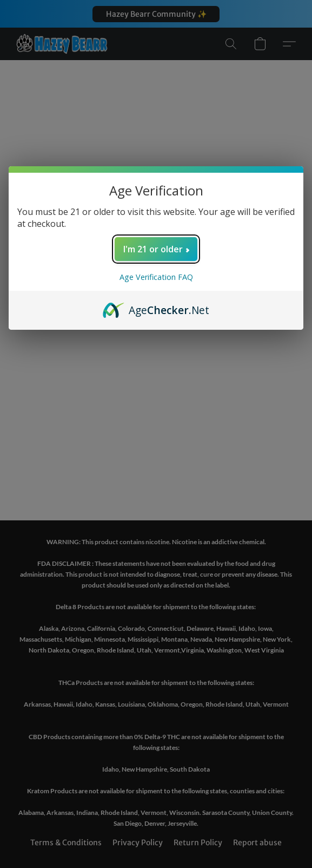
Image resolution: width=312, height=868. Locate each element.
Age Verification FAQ (156, 277)
